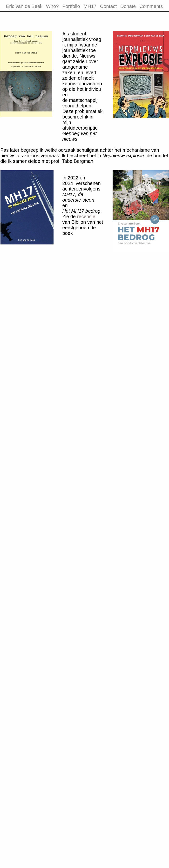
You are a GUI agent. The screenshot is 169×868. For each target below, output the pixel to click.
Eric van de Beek (24, 6)
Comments (151, 6)
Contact (108, 6)
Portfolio (71, 6)
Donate (128, 6)
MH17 (90, 6)
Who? (52, 6)
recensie (86, 217)
